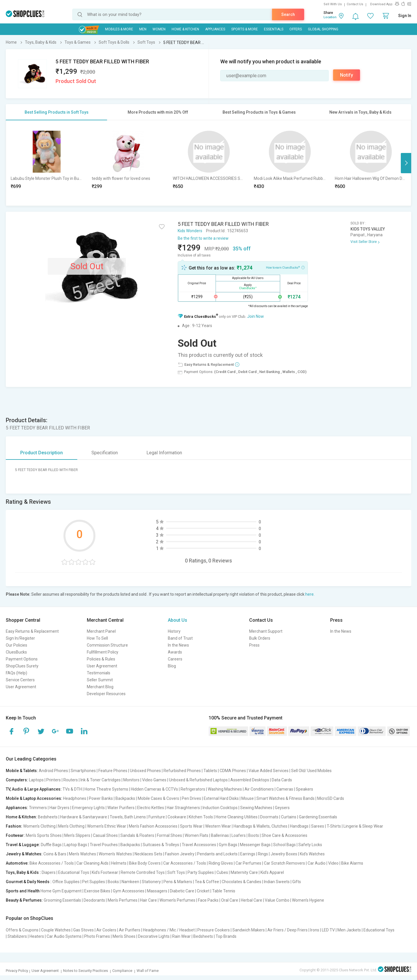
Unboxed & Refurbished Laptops (198, 780)
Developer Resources (106, 694)
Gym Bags (228, 845)
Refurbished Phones (182, 771)
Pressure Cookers (214, 930)
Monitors (131, 780)
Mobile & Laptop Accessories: (34, 798)
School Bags (284, 845)
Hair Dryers (59, 808)
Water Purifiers (121, 808)
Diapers (49, 872)
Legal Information (164, 453)
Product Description (42, 453)
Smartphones (83, 771)
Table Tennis (224, 891)
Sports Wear (191, 826)
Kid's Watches (312, 854)
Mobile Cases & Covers (158, 798)
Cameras (285, 789)
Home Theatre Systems (106, 789)
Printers (54, 780)
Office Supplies (66, 882)
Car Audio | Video (323, 863)
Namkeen (130, 882)
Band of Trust (180, 638)
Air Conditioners (259, 789)
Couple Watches (56, 930)
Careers (175, 659)
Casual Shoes (105, 835)
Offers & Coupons (22, 930)
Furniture (157, 817)
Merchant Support (266, 631)
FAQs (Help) (16, 673)
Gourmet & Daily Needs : (29, 882)
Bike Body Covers (145, 863)
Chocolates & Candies (241, 882)
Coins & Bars (55, 854)
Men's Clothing (71, 826)
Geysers (282, 808)
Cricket (203, 891)
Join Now (256, 316)
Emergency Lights (88, 808)
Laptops (36, 780)
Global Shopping (323, 29)
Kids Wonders (190, 231)
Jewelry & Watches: (24, 854)
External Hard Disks (221, 798)
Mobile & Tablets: (22, 771)
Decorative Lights (154, 936)
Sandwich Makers (249, 930)
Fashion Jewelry (180, 854)
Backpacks (125, 798)
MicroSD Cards (331, 798)
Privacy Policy (17, 971)
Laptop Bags (76, 845)
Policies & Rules (101, 659)
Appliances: (17, 808)
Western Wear (218, 826)
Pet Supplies (94, 882)
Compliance (122, 971)
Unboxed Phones (145, 771)
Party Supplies (201, 872)
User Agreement (21, 687)
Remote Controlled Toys (143, 872)
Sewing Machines (256, 808)
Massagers (157, 891)
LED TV (328, 930)
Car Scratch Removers (284, 863)
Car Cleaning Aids (92, 863)
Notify (347, 75)
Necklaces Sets (148, 854)
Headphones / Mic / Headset (169, 930)
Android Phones (53, 771)
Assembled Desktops (250, 780)
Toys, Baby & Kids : (23, 872)
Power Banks (101, 798)
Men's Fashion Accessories (153, 826)
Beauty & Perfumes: (24, 900)
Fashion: (14, 826)
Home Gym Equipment (61, 891)
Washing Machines (225, 789)
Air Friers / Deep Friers (288, 930)
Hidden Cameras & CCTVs (154, 789)
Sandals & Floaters (137, 835)
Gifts (297, 882)
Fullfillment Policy (103, 652)
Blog (172, 666)
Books (113, 882)
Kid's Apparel (272, 872)
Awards (175, 652)
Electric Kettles (151, 808)
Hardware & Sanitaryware (84, 817)
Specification (105, 453)
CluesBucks (16, 652)
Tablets (210, 771)
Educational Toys (74, 872)
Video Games (154, 780)
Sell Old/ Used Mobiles (311, 771)
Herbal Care (251, 900)
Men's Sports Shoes (44, 835)
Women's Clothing (39, 826)
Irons (315, 930)
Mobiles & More (119, 29)
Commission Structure (107, 645)
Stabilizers (17, 936)
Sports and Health (23, 891)
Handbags (299, 826)
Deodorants (94, 900)
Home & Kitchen (185, 29)
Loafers (239, 835)
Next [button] (406, 163)
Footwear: (15, 835)
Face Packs (208, 900)
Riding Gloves (221, 863)
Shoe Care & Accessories (284, 835)
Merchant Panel (101, 631)
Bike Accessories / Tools (52, 863)
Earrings (248, 854)
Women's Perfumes (177, 900)
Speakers (304, 789)
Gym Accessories (129, 891)
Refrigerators (193, 789)
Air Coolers (106, 930)
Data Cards (282, 780)
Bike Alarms (352, 863)
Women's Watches (115, 854)
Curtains (289, 817)
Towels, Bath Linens (128, 817)
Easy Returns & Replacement (32, 631)
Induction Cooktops (220, 808)
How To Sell (97, 638)
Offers (296, 29)
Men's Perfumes (123, 900)
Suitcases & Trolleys (161, 845)
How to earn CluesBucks (285, 267)
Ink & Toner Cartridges (101, 780)
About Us (178, 620)
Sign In (405, 16)
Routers (71, 780)
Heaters (37, 936)
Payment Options (22, 659)
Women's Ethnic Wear (107, 826)
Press (254, 645)
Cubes (222, 872)
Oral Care (230, 900)
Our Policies (16, 645)
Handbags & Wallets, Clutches (260, 826)
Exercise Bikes (97, 891)
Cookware (177, 817)
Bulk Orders (260, 638)
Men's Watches (82, 854)
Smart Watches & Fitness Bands (285, 798)
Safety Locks (310, 845)
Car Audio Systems (64, 936)
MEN (143, 29)
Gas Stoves (83, 930)
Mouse (248, 798)
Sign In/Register (20, 638)
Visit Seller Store (364, 242)
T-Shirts (334, 826)
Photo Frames (97, 936)
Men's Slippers (77, 835)
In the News (178, 645)
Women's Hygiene (308, 900)
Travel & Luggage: (23, 845)
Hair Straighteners (183, 808)
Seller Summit (100, 680)
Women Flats (196, 835)
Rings (263, 854)
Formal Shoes (169, 835)
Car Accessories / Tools (185, 863)
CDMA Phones (233, 771)
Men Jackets (349, 930)
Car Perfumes (248, 863)
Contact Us (355, 4)
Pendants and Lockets (217, 854)
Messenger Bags (255, 845)
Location (330, 17)
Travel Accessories (199, 845)
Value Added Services (269, 771)
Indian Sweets (277, 882)
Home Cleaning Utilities (237, 817)
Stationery (151, 882)
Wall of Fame (148, 971)
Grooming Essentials (62, 900)
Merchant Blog (100, 687)
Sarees (318, 826)
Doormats (269, 817)
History (174, 631)
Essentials (274, 29)
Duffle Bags (51, 845)
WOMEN (159, 29)
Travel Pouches (104, 845)
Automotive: (17, 863)
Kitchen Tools (201, 817)
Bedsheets (48, 817)
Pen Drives (191, 798)
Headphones (75, 798)
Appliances (215, 29)
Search (288, 14)
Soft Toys (176, 872)
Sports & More (245, 29)
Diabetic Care (182, 891)
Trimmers (38, 808)
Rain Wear (181, 936)
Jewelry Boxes (284, 854)
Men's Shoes (124, 936)
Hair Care (148, 900)
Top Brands (226, 936)
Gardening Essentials (318, 817)
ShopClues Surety (22, 666)
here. (310, 594)
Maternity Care (244, 872)
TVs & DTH (72, 789)
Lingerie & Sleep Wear (363, 826)
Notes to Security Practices (86, 971)
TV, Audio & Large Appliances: (34, 789)
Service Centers (20, 680)
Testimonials (99, 673)
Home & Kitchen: (21, 817)
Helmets (119, 863)
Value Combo (277, 900)
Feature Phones (113, 771)
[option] (47, 163)
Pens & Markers (178, 882)
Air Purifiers (130, 930)
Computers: (17, 780)
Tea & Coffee (207, 882)
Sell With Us (333, 4)
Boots (254, 835)
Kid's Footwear (105, 872)
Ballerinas (220, 835)
